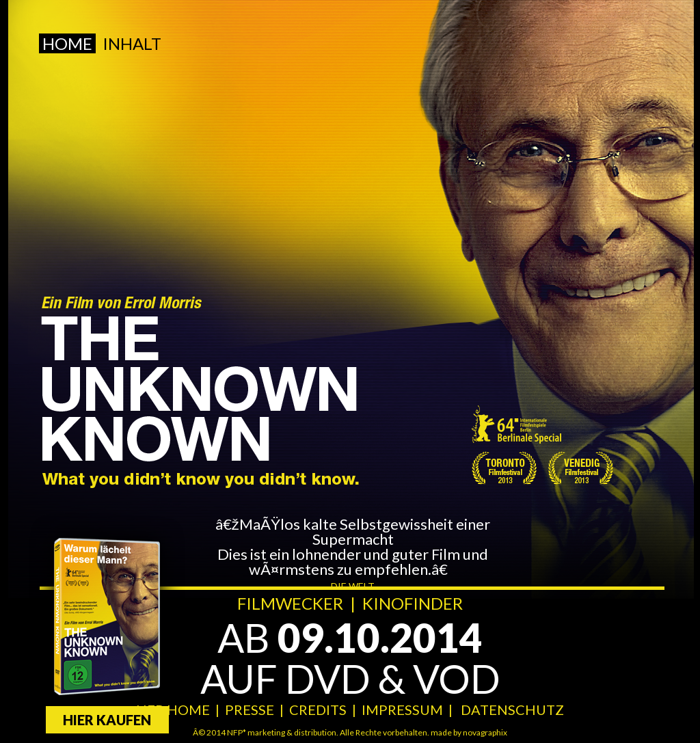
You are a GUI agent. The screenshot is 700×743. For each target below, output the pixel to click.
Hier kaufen (107, 720)
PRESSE (250, 710)
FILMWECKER (290, 603)
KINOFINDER (413, 603)
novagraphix (485, 732)
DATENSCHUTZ (512, 710)
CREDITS (318, 710)
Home (67, 43)
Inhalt (132, 43)
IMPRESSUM (402, 710)
